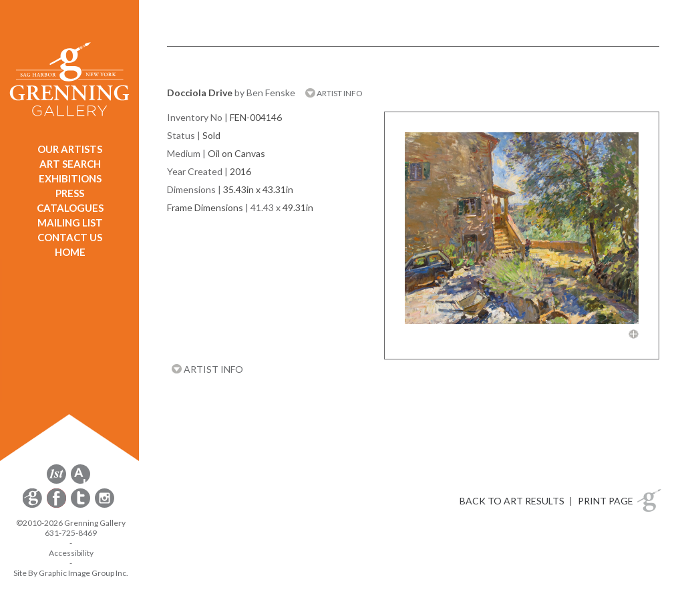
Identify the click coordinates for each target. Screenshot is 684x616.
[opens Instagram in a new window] (105, 505)
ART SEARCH (70, 164)
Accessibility (71, 553)
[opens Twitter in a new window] (81, 505)
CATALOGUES (70, 208)
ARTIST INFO (334, 93)
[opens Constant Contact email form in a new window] (33, 505)
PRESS (70, 193)
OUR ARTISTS (70, 149)
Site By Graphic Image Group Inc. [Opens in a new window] (71, 573)
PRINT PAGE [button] (606, 501)
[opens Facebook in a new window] (57, 505)
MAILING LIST (70, 222)
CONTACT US (70, 237)
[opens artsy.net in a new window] (80, 481)
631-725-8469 (71, 533)
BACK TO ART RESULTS (512, 501)
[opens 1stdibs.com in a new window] (56, 481)
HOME (70, 252)
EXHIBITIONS (70, 178)
